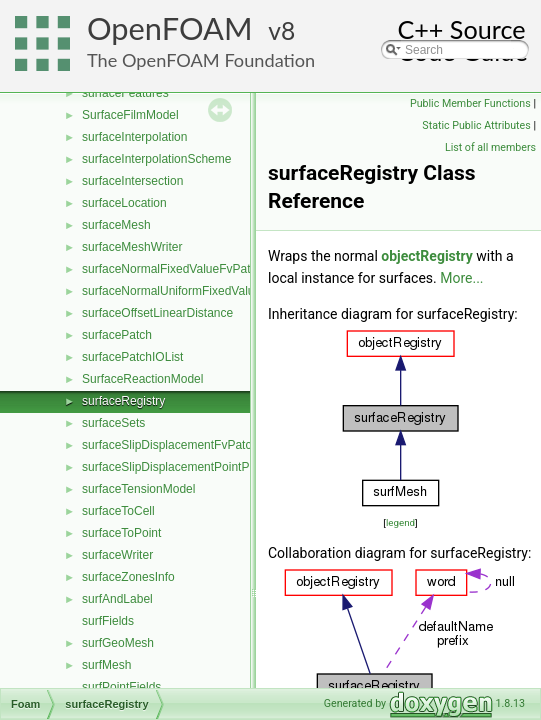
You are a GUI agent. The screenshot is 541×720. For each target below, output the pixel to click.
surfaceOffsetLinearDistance (157, 313)
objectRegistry (426, 256)
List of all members (490, 147)
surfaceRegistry (123, 401)
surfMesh (106, 665)
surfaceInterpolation (134, 137)
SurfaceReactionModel (142, 379)
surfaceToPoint (121, 533)
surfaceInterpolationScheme (156, 159)
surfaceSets (113, 423)
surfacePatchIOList (132, 357)
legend (400, 522)
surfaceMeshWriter (132, 247)
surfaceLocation (124, 203)
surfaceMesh (116, 225)
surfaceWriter (117, 555)
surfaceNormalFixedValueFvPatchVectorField (202, 269)
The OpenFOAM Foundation (201, 60)
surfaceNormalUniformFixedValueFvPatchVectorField (223, 291)
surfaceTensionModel (138, 489)
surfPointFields (121, 687)
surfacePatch (117, 335)
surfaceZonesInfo (128, 577)
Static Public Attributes (476, 125)
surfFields (108, 621)
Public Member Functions (470, 103)
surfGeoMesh (118, 643)
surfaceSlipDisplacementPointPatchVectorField (207, 467)
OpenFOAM (170, 28)
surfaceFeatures (125, 93)
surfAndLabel (117, 599)
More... (461, 278)
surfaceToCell (118, 511)
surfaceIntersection (132, 181)
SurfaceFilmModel (130, 115)
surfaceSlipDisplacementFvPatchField (183, 445)
